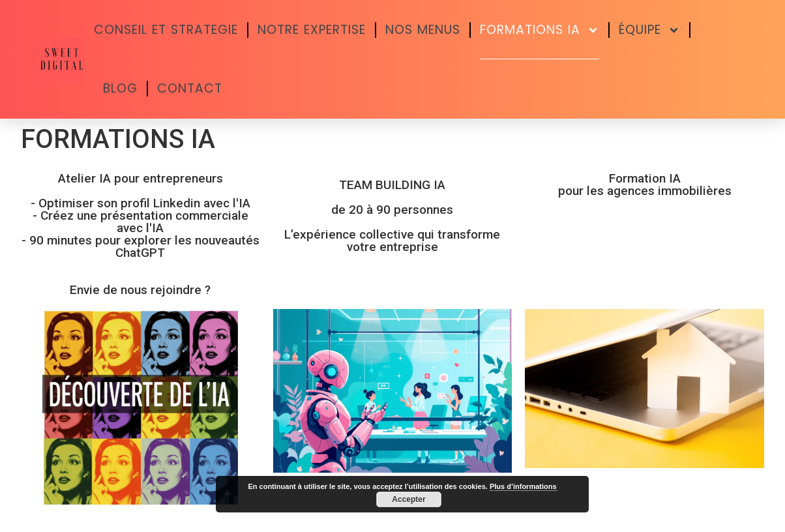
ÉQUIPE (649, 30)
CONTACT (190, 88)
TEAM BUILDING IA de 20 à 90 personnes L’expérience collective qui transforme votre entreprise (392, 216)
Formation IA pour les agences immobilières (645, 185)
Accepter (408, 499)
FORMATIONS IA (540, 30)
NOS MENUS (423, 30)
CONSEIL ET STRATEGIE (166, 30)
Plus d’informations (523, 486)
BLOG (120, 88)
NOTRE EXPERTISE (312, 30)
